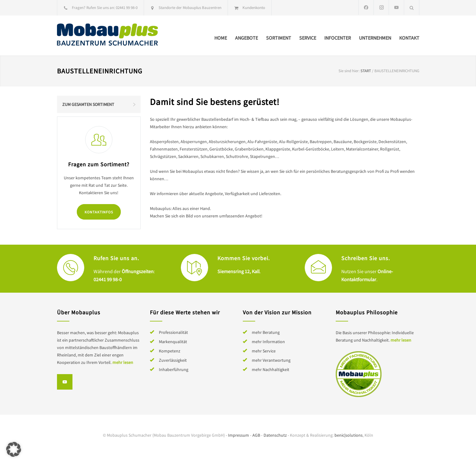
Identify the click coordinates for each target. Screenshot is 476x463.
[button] (14, 449)
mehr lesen (123, 362)
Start (366, 71)
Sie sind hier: (349, 71)
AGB (256, 435)
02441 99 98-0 (127, 8)
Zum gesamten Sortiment (88, 104)
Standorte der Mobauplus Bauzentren (190, 8)
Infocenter (338, 38)
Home (221, 38)
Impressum (238, 435)
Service (308, 38)
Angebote (247, 38)
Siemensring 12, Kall (238, 271)
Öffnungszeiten (138, 271)
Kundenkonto (254, 8)
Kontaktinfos (99, 212)
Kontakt (409, 38)
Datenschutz (275, 435)
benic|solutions (349, 435)
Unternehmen (375, 38)
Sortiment (279, 38)
